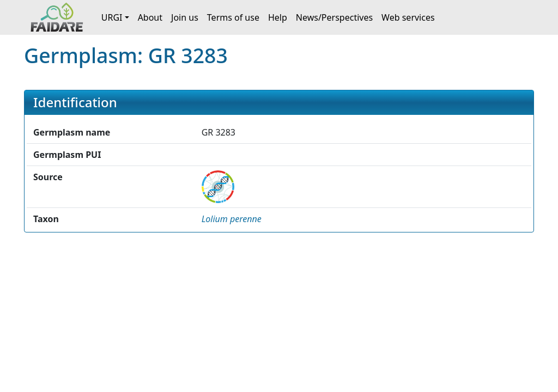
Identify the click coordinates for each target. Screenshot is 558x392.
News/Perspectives (334, 17)
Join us (185, 17)
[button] (232, 219)
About (150, 17)
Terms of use (233, 17)
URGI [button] (112, 17)
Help (278, 17)
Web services (408, 17)
